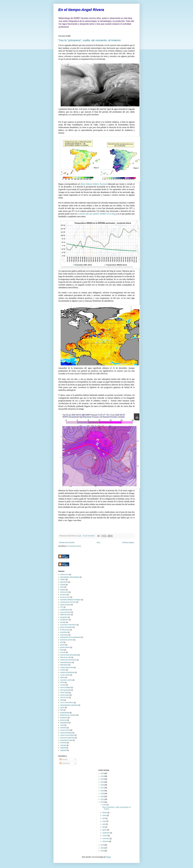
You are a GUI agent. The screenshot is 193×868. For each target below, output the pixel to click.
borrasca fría (64, 592)
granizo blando (65, 647)
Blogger (108, 857)
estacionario (64, 635)
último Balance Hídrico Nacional (94, 184)
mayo (104, 821)
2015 (103, 782)
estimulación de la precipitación (70, 637)
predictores (64, 718)
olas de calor (64, 698)
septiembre (106, 833)
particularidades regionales (69, 705)
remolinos (63, 728)
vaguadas (63, 750)
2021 (103, 799)
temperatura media (66, 740)
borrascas (63, 595)
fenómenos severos (67, 640)
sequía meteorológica (67, 735)
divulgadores (64, 620)
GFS (62, 642)
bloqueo (63, 590)
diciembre (106, 841)
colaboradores (65, 610)
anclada (63, 585)
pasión (62, 708)
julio (104, 827)
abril (104, 818)
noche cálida (64, 693)
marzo (105, 815)
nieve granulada (65, 690)
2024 (103, 848)
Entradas (64, 760)
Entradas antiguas (128, 543)
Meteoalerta (64, 665)
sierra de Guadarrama (67, 738)
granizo (63, 645)
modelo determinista (67, 667)
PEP (62, 710)
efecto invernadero (66, 627)
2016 (103, 785)
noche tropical (65, 695)
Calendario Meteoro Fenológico (70, 600)
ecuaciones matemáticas (68, 625)
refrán (62, 725)
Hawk (62, 650)
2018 (103, 791)
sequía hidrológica (66, 733)
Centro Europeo (65, 605)
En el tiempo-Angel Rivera (81, 10)
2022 (103, 802)
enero (105, 805)
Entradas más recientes (67, 543)
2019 (103, 794)
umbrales (63, 745)
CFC (62, 607)
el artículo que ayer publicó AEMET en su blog (96, 214)
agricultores (64, 582)
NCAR (62, 682)
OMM (62, 700)
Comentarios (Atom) (74, 546)
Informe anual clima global (69, 655)
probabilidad (64, 723)
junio (104, 824)
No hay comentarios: (89, 536)
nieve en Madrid (65, 688)
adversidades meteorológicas (70, 577)
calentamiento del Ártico (68, 602)
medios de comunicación (68, 660)
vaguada (63, 748)
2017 (103, 788)
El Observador (65, 630)
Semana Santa (65, 730)
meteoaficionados (66, 662)
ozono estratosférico (67, 703)
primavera (63, 720)
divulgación (64, 617)
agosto (105, 830)
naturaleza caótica (66, 680)
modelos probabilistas (67, 672)
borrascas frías (65, 597)
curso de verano (65, 612)
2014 (103, 779)
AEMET (63, 580)
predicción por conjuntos (68, 715)
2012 (103, 773)
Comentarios (65, 763)
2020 (103, 796)
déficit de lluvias (65, 615)
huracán (63, 652)
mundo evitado (65, 675)
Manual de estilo (66, 657)
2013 (103, 776)
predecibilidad (65, 713)
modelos (63, 670)
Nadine (63, 677)
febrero (105, 813)
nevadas (63, 685)
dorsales (63, 622)
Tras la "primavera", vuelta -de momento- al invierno (89, 40)
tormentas (63, 743)
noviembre (106, 839)
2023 (103, 845)
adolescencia (64, 575)
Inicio (98, 543)
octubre (105, 836)
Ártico (62, 587)
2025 (103, 851)
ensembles (64, 632)
